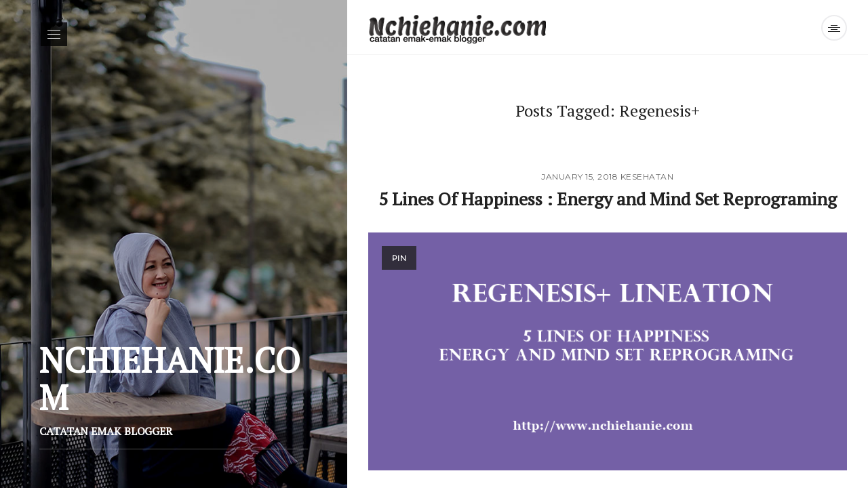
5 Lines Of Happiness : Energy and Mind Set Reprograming (608, 199)
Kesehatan (647, 177)
